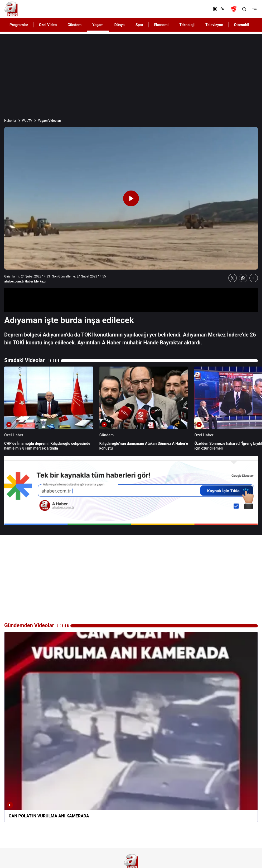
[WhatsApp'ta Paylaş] (243, 278)
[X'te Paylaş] (233, 278)
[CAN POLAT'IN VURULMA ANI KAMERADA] (131, 727)
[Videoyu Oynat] (131, 198)
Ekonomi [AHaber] (161, 25)
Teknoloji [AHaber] (187, 25)
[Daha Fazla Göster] (254, 278)
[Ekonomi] (195, 9)
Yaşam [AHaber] (98, 25)
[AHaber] (220, 9)
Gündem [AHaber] (74, 25)
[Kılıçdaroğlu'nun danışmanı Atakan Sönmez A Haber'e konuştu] (144, 409)
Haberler (10, 121)
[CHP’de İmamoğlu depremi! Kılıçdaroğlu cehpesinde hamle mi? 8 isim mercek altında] (49, 409)
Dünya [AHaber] (120, 25)
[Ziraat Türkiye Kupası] (234, 9)
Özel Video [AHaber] (48, 25)
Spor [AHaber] (139, 25)
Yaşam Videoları (50, 121)
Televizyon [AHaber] (214, 25)
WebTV (27, 121)
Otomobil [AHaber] (241, 25)
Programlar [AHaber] (19, 25)
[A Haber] (11, 9)
